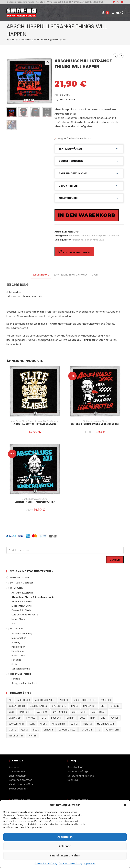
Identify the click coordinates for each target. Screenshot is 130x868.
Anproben (15, 767)
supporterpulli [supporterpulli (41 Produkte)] (67, 730)
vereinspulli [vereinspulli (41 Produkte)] (112, 730)
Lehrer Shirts (101, 421)
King (95, 240)
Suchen (115, 560)
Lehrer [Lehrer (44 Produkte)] (74, 724)
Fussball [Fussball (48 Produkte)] (56, 718)
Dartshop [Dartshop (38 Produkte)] (42, 712)
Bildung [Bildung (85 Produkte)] (115, 706)
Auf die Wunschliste (74, 252)
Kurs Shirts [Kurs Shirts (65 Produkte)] (59, 724)
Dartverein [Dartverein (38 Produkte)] (15, 718)
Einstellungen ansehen (65, 856)
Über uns (73, 780)
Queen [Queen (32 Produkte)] (25, 730)
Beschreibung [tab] (41, 275)
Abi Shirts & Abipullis (22, 593)
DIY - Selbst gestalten (22, 583)
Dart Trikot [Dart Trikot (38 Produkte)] (99, 712)
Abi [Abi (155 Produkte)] (10, 700)
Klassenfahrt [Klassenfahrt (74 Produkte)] (16, 724)
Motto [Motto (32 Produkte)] (12, 730)
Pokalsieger (18, 647)
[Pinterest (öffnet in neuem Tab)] (114, 2)
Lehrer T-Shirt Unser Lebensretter (95, 424)
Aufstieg (16, 642)
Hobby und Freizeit (20, 674)
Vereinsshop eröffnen (22, 784)
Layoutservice (17, 771)
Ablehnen (65, 846)
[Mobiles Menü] (116, 13)
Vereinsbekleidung (22, 634)
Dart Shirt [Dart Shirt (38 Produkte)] (26, 712)
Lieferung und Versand (81, 776)
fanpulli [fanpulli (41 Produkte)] (31, 718)
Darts (14, 664)
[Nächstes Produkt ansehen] (121, 56)
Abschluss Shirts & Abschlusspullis (87, 236)
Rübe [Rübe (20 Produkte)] (36, 730)
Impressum (90, 863)
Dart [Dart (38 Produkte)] (11, 712)
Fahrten (16, 679)
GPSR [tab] (95, 275)
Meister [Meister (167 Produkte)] (88, 724)
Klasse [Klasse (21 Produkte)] (115, 718)
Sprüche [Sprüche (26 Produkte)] (49, 730)
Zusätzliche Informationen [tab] (71, 275)
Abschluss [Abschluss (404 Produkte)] (24, 700)
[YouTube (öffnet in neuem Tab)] (122, 2)
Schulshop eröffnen (21, 780)
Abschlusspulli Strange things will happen (43, 40)
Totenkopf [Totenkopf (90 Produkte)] (86, 730)
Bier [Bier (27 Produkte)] (103, 706)
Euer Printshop (17, 776)
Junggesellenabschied (24, 683)
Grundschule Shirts (22, 602)
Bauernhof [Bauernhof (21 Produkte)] (89, 706)
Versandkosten (68, 99)
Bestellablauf (75, 767)
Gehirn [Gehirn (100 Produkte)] (70, 718)
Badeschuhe (19, 655)
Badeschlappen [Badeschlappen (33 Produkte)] (38, 706)
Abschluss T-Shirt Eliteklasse (35, 424)
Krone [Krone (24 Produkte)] (43, 724)
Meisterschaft (19, 638)
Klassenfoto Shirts (21, 610)
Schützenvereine (21, 669)
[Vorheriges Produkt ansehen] (115, 56)
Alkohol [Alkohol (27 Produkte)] (64, 700)
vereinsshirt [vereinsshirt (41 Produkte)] (16, 736)
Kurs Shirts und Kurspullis (25, 615)
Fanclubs (16, 660)
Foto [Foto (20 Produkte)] (43, 718)
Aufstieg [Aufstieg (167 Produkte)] (106, 700)
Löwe (102, 240)
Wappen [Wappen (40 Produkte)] (32, 736)
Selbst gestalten (19, 789)
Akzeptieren (65, 837)
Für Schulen (113, 236)
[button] (125, 805)
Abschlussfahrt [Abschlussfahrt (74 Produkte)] (45, 700)
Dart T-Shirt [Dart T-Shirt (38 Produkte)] (79, 712)
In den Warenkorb (87, 215)
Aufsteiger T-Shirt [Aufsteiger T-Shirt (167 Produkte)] (85, 700)
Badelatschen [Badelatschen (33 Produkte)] (17, 706)
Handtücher (18, 651)
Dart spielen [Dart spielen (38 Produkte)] (60, 712)
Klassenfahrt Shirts (22, 606)
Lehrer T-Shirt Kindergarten (35, 502)
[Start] (8, 40)
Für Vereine (16, 629)
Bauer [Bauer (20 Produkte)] (75, 706)
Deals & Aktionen (19, 577)
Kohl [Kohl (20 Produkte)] (32, 724)
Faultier (88, 240)
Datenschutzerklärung (46, 863)
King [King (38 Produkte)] (103, 718)
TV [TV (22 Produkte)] (99, 730)
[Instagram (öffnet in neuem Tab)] (118, 2)
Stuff (14, 624)
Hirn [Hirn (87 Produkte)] (93, 718)
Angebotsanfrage (78, 771)
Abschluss (77, 240)
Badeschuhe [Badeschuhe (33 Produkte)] (59, 706)
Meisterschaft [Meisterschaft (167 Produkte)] (106, 724)
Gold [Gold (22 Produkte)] (82, 718)
